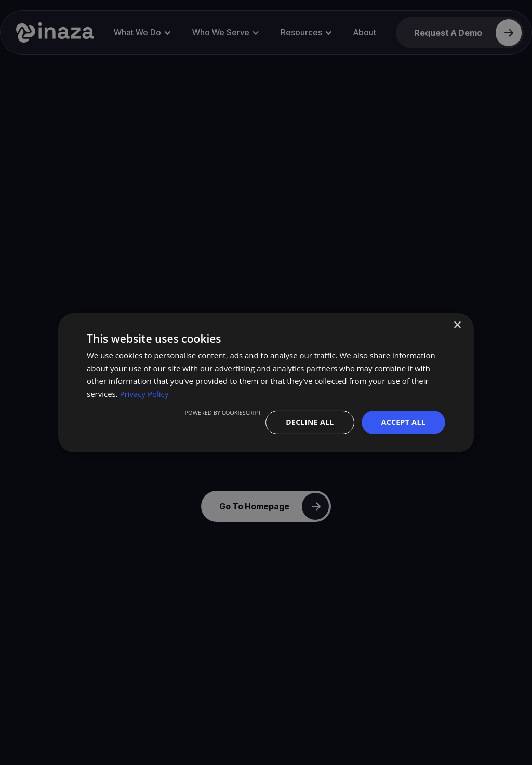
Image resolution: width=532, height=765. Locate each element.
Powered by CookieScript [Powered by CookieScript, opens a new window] (223, 413)
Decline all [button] (310, 422)
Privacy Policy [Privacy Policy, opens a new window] (144, 394)
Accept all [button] (403, 422)
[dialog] (266, 382)
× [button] (457, 325)
